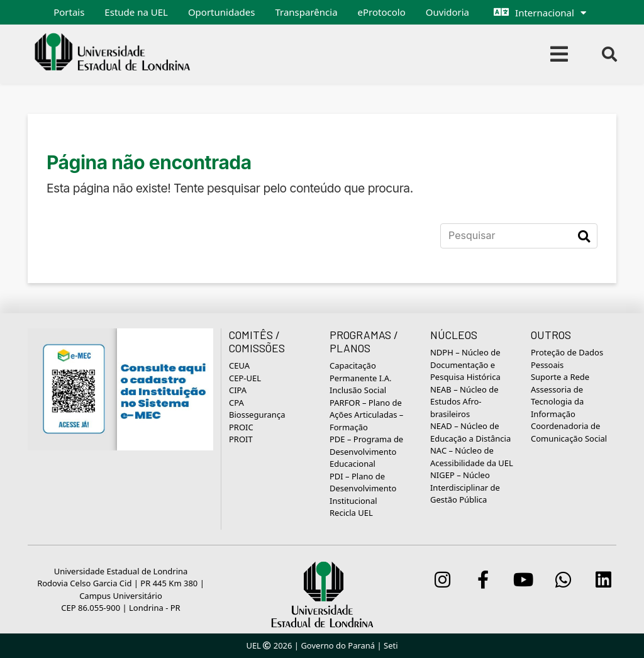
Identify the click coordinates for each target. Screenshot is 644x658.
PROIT (241, 439)
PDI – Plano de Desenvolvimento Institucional (363, 488)
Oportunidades (222, 12)
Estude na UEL (136, 12)
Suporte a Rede (560, 377)
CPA (236, 403)
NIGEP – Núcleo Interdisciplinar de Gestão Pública (465, 487)
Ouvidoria (447, 12)
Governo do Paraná (338, 645)
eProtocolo (382, 12)
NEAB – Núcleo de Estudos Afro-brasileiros (464, 402)
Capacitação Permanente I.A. (361, 372)
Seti (391, 645)
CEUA (239, 365)
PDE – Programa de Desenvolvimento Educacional (366, 451)
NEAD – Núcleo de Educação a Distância (470, 432)
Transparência (306, 12)
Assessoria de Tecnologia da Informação (557, 402)
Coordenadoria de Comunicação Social (569, 432)
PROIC (241, 427)
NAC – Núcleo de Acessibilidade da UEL (472, 457)
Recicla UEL (351, 513)
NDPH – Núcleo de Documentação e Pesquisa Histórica (465, 365)
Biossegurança (257, 415)
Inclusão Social (358, 390)
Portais (69, 12)
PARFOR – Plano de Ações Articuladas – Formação (366, 415)
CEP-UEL (245, 378)
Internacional (545, 13)
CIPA (238, 390)
